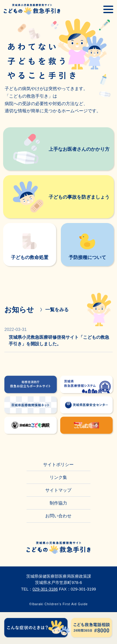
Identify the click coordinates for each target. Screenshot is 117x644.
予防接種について (87, 257)
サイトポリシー (58, 464)
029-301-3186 (45, 589)
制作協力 (58, 503)
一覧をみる (57, 309)
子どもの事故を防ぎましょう (79, 197)
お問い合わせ (58, 516)
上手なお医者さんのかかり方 (79, 149)
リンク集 (58, 477)
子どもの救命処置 (30, 257)
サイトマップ (58, 490)
